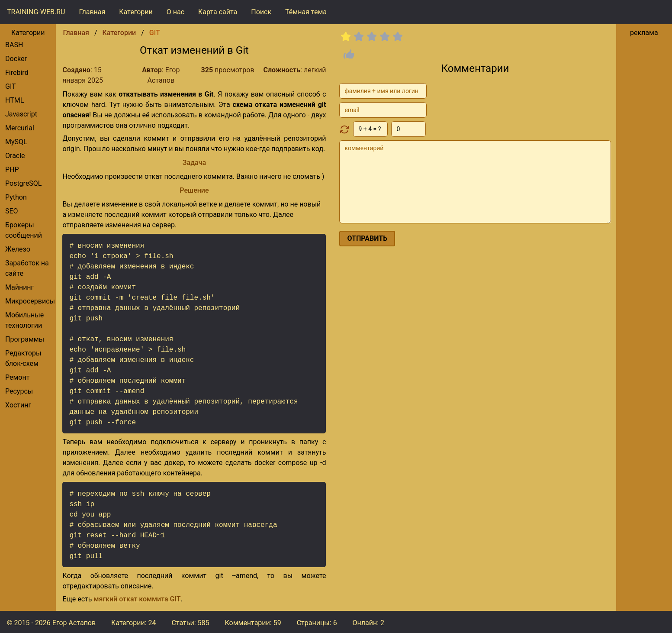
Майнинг (19, 287)
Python (16, 197)
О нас (175, 12)
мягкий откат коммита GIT (137, 599)
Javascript (21, 114)
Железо (18, 249)
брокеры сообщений (24, 230)
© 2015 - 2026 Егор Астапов (51, 623)
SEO (12, 211)
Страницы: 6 (317, 623)
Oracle (15, 156)
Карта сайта (218, 12)
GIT (11, 86)
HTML (14, 100)
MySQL (16, 142)
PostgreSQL (23, 183)
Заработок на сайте (27, 268)
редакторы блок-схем (23, 358)
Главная (92, 12)
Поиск (261, 12)
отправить (367, 238)
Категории (136, 12)
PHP (12, 170)
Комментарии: (253, 623)
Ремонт (17, 377)
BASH (14, 45)
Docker (16, 59)
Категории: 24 (133, 623)
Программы (25, 339)
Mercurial (20, 128)
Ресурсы (19, 391)
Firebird (17, 73)
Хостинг (18, 405)
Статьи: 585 (190, 623)
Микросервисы (30, 301)
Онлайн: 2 (369, 623)
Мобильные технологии (24, 320)
